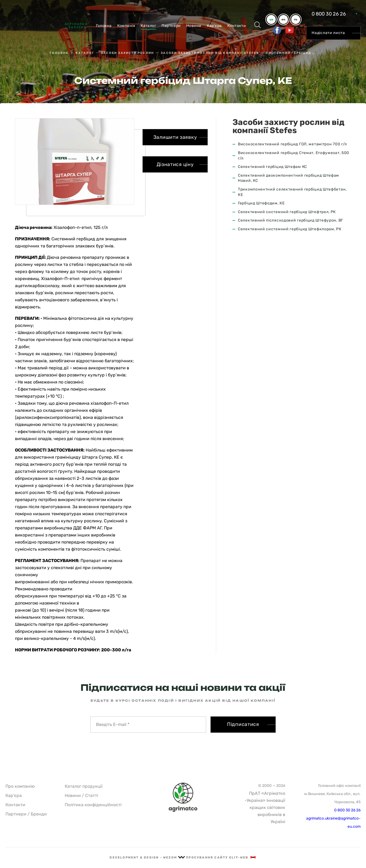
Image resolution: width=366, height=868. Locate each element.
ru (296, 19)
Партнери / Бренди (26, 814)
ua (271, 19)
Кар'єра (214, 26)
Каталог (148, 26)
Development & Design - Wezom (147, 858)
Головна (104, 26)
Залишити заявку (175, 137)
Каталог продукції (84, 786)
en (283, 19)
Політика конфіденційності (93, 805)
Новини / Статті (81, 795)
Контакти (237, 26)
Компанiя (126, 26)
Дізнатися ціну (175, 164)
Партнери (171, 26)
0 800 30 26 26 (329, 14)
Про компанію (20, 786)
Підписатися (243, 724)
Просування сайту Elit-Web (221, 858)
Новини (194, 26)
